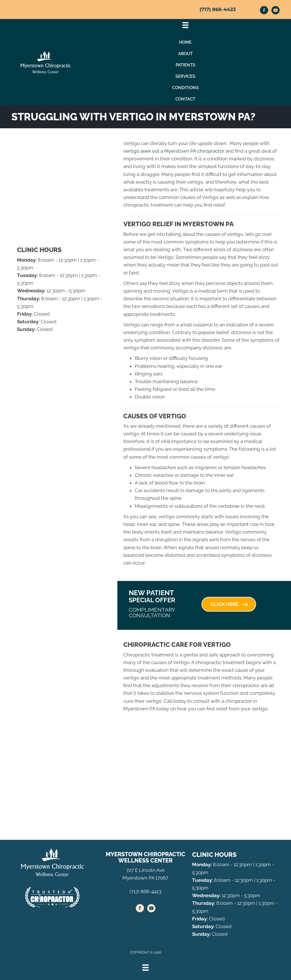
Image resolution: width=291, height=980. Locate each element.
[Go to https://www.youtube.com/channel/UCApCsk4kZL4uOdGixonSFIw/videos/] (275, 11)
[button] (229, 604)
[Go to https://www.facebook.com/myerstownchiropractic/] (264, 11)
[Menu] (145, 968)
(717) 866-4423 (218, 9)
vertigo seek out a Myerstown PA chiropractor (174, 151)
